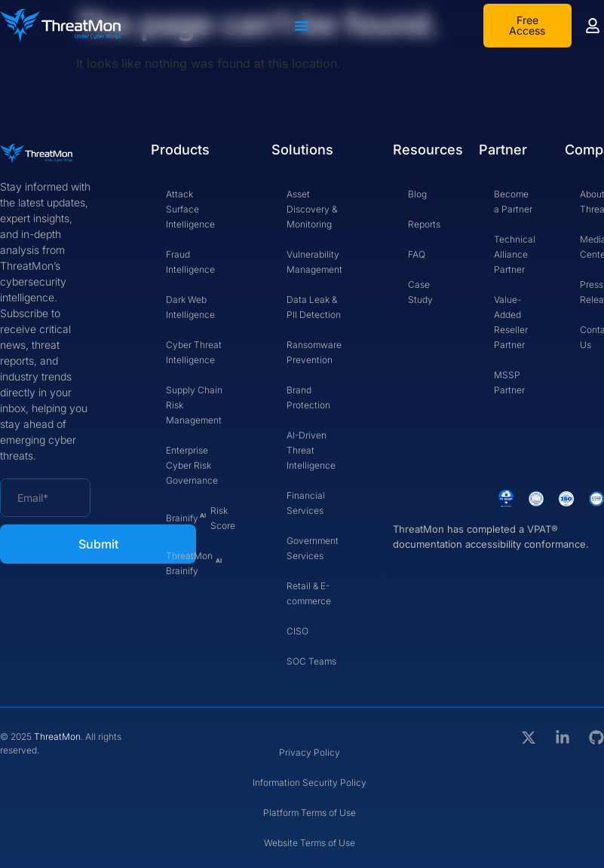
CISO (297, 631)
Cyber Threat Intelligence (194, 352)
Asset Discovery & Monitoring (312, 209)
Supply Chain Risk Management (194, 405)
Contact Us (592, 337)
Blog (417, 194)
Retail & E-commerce (309, 593)
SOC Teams (311, 661)
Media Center (592, 247)
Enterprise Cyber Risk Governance (192, 465)
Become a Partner (513, 202)
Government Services (313, 548)
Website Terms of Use (310, 843)
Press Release (592, 292)
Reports (424, 224)
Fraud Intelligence (190, 262)
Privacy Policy (310, 752)
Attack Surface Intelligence (190, 209)
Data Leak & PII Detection (314, 307)
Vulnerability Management (314, 262)
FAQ (417, 254)
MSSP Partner (509, 382)
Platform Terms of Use (310, 813)
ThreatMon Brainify (194, 563)
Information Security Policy (310, 782)
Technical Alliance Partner (515, 254)
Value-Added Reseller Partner (511, 322)
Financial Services (306, 503)
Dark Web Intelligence (190, 307)
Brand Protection (308, 397)
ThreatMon (57, 737)
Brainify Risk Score (201, 518)
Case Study (420, 292)
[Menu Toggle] (302, 26)
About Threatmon (592, 202)
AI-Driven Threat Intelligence (311, 450)
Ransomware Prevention (314, 352)
